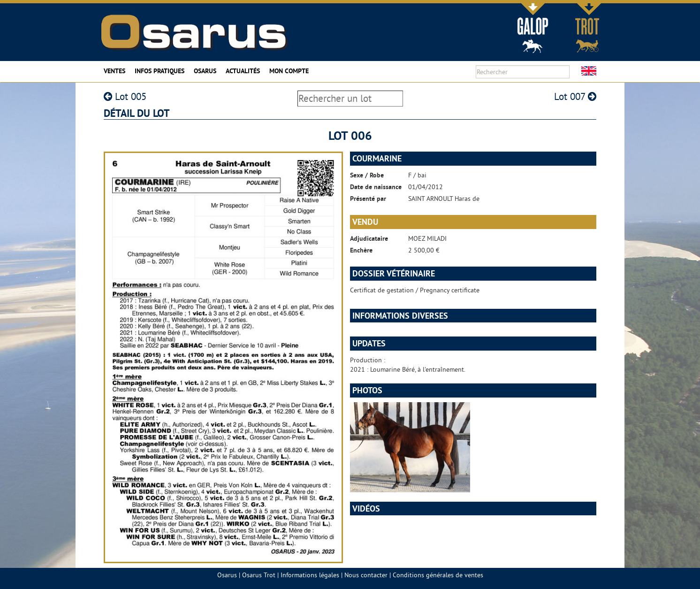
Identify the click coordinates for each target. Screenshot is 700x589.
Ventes (114, 71)
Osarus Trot (259, 575)
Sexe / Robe (367, 175)
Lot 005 (125, 96)
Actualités (243, 71)
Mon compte (289, 71)
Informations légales (310, 575)
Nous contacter (366, 575)
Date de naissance (376, 187)
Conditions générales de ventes (438, 575)
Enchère (361, 250)
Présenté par (368, 199)
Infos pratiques (160, 71)
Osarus (205, 71)
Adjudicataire (369, 238)
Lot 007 (575, 96)
